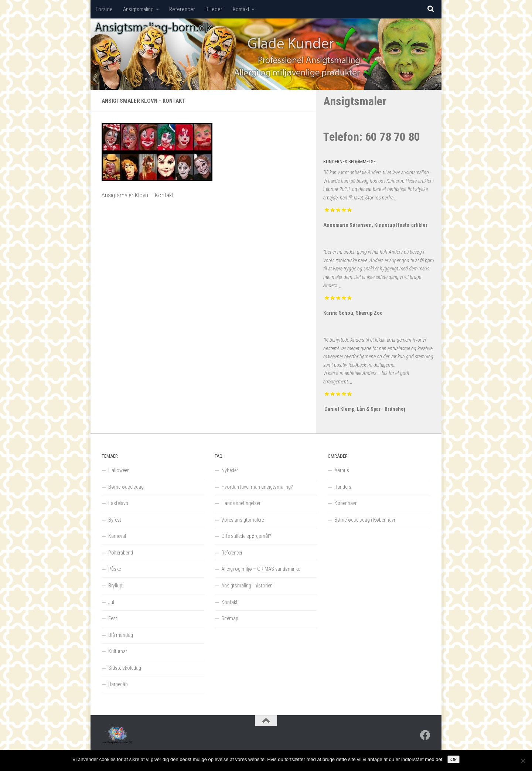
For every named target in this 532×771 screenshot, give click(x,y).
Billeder (214, 9)
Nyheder (230, 470)
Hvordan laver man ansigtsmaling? (257, 487)
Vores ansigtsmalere (243, 520)
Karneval (117, 536)
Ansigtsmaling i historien (247, 586)
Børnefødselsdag (126, 487)
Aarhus (342, 470)
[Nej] (523, 761)
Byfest (115, 520)
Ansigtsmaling (138, 9)
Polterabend (121, 553)
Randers (343, 487)
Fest (113, 618)
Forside (104, 9)
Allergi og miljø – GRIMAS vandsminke (261, 569)
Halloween (119, 470)
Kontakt (241, 9)
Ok (453, 759)
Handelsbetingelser (241, 503)
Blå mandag (121, 635)
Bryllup (115, 586)
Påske (115, 569)
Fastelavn (118, 503)
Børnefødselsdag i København (365, 520)
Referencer (182, 9)
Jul (111, 602)
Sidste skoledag (125, 668)
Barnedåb (118, 684)
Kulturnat (118, 651)
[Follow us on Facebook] (425, 735)
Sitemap (230, 618)
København (346, 503)
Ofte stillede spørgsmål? (246, 536)
